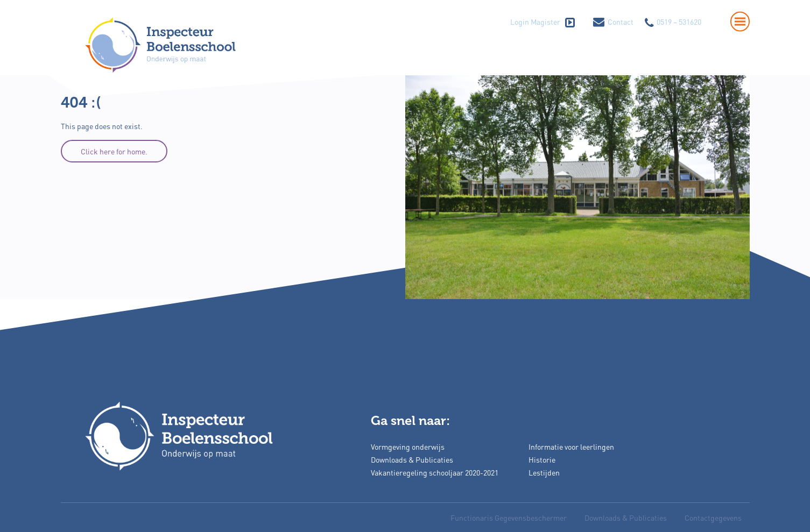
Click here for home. (114, 151)
